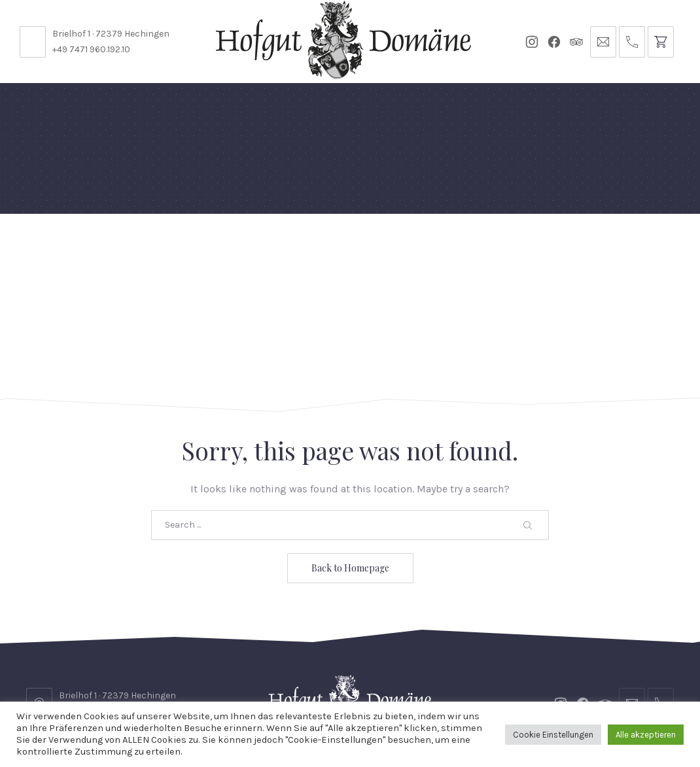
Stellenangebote (106, 654)
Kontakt (193, 654)
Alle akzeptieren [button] (646, 735)
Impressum (353, 680)
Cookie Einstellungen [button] (553, 735)
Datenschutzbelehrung (544, 654)
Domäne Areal (154, 250)
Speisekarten (226, 245)
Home (47, 245)
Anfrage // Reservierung (622, 250)
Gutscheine (471, 245)
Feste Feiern (96, 250)
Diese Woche (296, 250)
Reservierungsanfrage (401, 654)
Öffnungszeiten (277, 654)
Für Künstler (404, 250)
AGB (635, 654)
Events (348, 245)
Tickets (534, 245)
